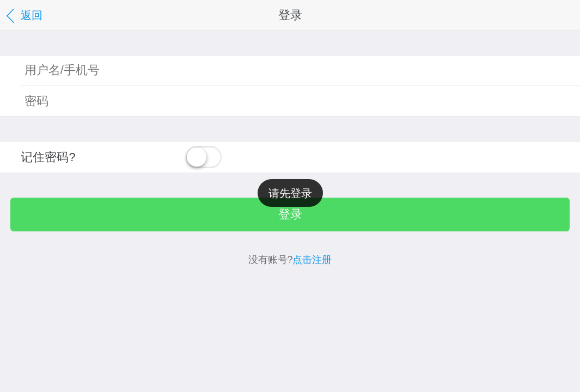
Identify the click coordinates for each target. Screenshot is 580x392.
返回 (23, 16)
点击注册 (312, 260)
